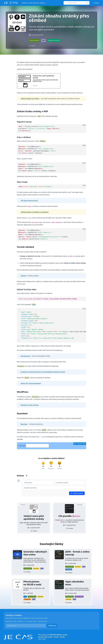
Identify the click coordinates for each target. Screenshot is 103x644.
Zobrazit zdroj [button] (80, 444)
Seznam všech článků (45, 637)
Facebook (21, 366)
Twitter (27, 378)
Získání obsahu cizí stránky (30, 99)
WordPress (36, 397)
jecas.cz (44, 635)
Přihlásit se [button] (52, 626)
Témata (56, 637)
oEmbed (23, 276)
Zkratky (62, 637)
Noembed (24, 424)
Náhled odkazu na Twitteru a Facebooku (35, 212)
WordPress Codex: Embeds (30, 405)
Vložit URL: (34, 446)
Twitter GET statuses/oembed (31, 383)
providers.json (25, 356)
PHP (39, 116)
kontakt (65, 635)
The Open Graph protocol (29, 201)
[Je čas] (18, 637)
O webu (96, 3)
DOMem (43, 141)
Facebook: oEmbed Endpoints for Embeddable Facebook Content (43, 372)
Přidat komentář (77, 493)
